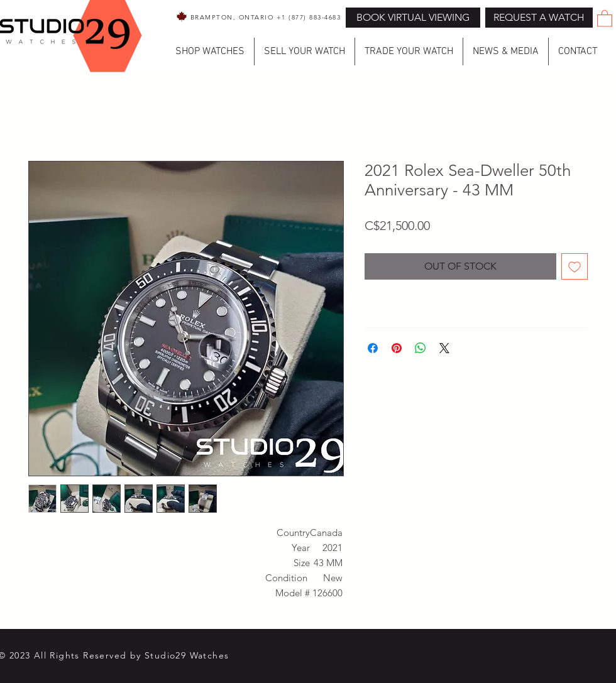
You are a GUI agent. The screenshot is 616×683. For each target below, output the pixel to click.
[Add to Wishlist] (575, 266)
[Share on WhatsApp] (421, 348)
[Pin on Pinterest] (397, 348)
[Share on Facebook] (373, 348)
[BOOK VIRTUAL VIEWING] (413, 18)
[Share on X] (444, 348)
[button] (539, 18)
